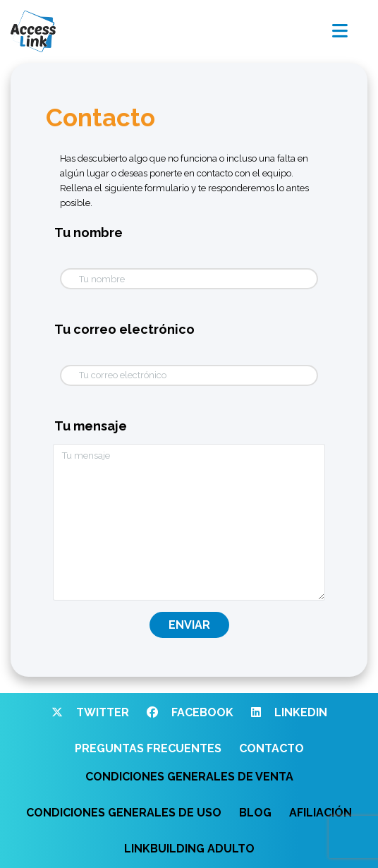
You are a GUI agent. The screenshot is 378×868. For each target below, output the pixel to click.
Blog (255, 813)
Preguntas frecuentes (148, 748)
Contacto (272, 748)
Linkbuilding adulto (189, 849)
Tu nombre (89, 233)
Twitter (90, 712)
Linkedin (289, 712)
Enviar (189, 625)
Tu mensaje (91, 426)
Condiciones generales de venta (189, 777)
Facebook (190, 712)
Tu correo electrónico (124, 329)
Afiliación (321, 813)
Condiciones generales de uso (124, 813)
